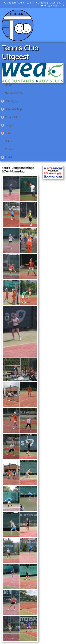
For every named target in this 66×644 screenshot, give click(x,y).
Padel (6, 157)
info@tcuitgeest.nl (52, 5)
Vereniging (10, 101)
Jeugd (7, 125)
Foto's (7, 133)
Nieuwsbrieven (14, 93)
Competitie (10, 117)
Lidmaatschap (11, 109)
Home (9, 85)
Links (8, 141)
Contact (10, 149)
